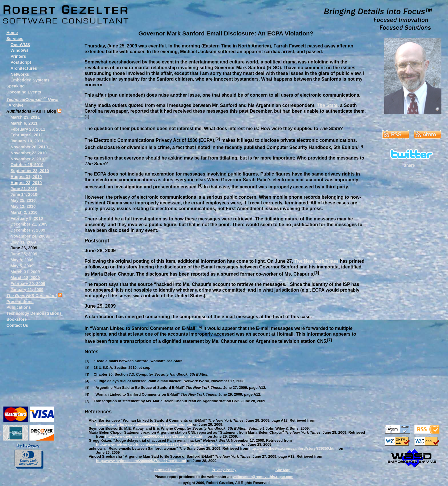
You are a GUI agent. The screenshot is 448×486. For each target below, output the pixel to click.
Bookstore (16, 319)
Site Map (283, 470)
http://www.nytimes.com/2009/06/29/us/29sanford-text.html (156, 436)
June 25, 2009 (24, 254)
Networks (20, 74)
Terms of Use (165, 470)
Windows (20, 50)
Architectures (24, 68)
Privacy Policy (224, 470)
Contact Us (17, 325)
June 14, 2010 (24, 194)
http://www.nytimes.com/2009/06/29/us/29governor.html (144, 424)
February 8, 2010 (27, 218)
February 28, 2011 (28, 129)
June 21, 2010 (24, 189)
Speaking (15, 86)
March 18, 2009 (25, 278)
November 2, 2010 (28, 159)
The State (327, 105)
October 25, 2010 (27, 165)
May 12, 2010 (23, 206)
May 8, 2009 (22, 260)
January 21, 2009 (27, 290)
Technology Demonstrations (34, 313)
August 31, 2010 (26, 177)
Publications (19, 307)
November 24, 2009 (29, 236)
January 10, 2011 (27, 141)
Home (12, 33)
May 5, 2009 (22, 266)
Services (15, 39)
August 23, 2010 (26, 183)
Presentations (20, 302)
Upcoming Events (24, 92)
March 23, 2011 (25, 117)
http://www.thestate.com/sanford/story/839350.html (293, 448)
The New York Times (316, 261)
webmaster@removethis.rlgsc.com (263, 477)
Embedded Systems (30, 80)
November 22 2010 (29, 153)
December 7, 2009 (28, 230)
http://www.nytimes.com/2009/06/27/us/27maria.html (141, 461)
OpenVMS (20, 45)
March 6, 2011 (24, 123)
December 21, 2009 (29, 224)
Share (409, 165)
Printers (18, 56)
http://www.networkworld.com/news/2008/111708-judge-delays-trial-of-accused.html (169, 444)
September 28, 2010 (30, 171)
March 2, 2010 (24, 212)
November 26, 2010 (29, 147)
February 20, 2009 (28, 284)
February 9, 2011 (27, 135)
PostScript (21, 62)
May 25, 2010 (23, 200)
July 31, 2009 (23, 242)
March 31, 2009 (25, 272)
